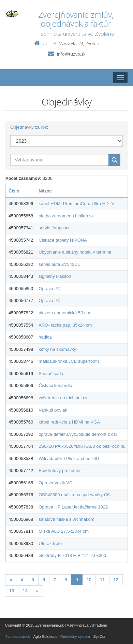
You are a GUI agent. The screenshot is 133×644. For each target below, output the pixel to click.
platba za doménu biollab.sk (66, 216)
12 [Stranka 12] (116, 580)
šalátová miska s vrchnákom (66, 519)
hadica (45, 337)
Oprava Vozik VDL (57, 483)
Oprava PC (49, 289)
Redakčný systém (75, 636)
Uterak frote (50, 543)
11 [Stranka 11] (102, 580)
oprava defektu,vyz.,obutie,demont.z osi (78, 434)
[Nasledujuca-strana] (37, 591)
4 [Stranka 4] (22, 580)
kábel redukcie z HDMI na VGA (69, 422)
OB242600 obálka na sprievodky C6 (74, 495)
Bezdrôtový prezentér (60, 470)
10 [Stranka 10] (89, 580)
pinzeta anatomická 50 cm (64, 313)
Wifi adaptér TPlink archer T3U (69, 459)
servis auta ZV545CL (59, 264)
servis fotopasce (55, 228)
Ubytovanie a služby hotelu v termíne (75, 252)
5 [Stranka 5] (33, 580)
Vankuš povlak (53, 410)
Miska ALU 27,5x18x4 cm (64, 531)
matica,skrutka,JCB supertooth (69, 361)
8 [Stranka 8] (66, 580)
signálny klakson (55, 276)
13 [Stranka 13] (12, 591)
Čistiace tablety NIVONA (63, 240)
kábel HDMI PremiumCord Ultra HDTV (76, 204)
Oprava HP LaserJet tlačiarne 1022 (73, 507)
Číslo (14, 191)
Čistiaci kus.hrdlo (55, 385)
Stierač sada (51, 374)
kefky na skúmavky (57, 349)
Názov (45, 191)
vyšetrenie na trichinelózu (64, 398)
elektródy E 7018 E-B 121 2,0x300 (72, 555)
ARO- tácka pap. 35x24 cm (65, 325)
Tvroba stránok (18, 636)
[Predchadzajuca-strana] (11, 580)
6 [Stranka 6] (44, 580)
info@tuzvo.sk (71, 54)
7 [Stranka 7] (55, 580)
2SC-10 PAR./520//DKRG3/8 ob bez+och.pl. (82, 446)
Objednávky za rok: (29, 127)
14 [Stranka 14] (25, 591)
